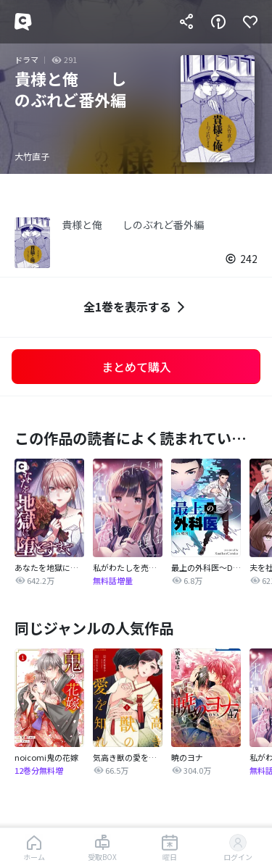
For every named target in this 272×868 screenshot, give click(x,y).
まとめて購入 (136, 367)
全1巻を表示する (136, 307)
